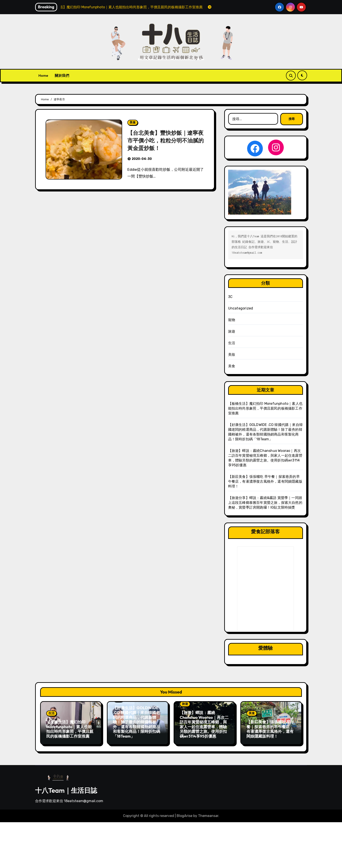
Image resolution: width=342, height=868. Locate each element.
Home (43, 75)
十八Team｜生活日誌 (66, 788)
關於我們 (62, 75)
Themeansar (208, 814)
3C (230, 297)
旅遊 (232, 331)
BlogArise (185, 814)
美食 (133, 122)
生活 (232, 343)
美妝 (232, 355)
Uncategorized (241, 308)
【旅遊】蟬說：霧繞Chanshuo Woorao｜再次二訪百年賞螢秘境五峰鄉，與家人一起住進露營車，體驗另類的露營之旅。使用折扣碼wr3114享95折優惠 (204, 724)
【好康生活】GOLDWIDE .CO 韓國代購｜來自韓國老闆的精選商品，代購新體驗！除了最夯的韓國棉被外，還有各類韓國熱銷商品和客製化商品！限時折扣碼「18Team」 (137, 722)
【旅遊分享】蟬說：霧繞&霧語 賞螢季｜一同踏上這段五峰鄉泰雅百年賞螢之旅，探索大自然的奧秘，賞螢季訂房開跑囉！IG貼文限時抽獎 (265, 503)
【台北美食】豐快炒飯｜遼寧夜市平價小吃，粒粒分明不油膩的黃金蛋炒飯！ (166, 140)
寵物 (232, 320)
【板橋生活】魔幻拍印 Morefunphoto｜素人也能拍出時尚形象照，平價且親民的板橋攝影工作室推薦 (265, 408)
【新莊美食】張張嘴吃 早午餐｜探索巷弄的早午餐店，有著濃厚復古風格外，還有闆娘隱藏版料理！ (265, 481)
